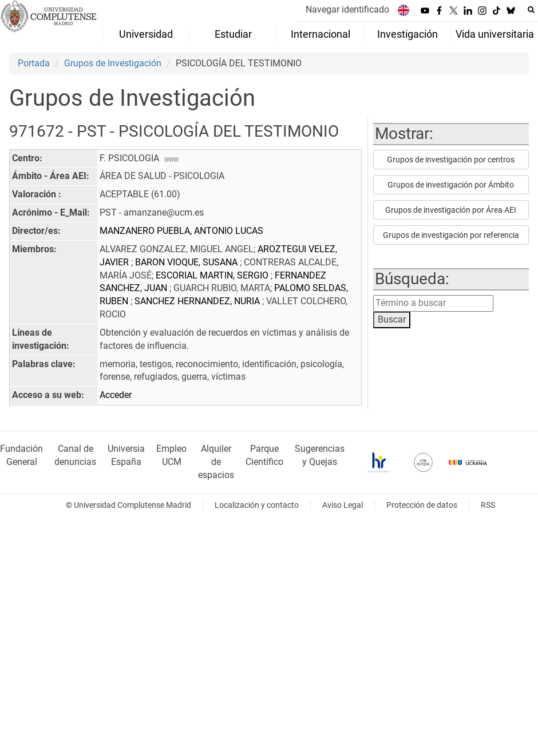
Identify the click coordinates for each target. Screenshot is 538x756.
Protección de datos (422, 505)
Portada (34, 63)
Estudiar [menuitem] (233, 34)
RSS (488, 505)
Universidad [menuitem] (146, 34)
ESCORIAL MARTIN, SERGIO (213, 275)
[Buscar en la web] (531, 10)
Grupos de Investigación (113, 63)
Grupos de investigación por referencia (451, 235)
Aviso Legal (343, 505)
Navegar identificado (347, 9)
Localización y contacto (257, 505)
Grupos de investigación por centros (451, 160)
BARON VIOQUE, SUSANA (187, 262)
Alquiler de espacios (216, 462)
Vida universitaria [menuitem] (495, 34)
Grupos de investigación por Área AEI (451, 210)
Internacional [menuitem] (321, 34)
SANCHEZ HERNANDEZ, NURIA (198, 301)
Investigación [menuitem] (408, 34)
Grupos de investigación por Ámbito (451, 185)
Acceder (116, 395)
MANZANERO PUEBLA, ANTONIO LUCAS (181, 231)
